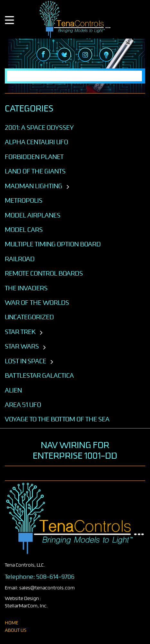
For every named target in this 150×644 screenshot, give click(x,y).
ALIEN (13, 390)
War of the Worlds (37, 303)
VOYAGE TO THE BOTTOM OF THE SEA (57, 419)
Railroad (20, 259)
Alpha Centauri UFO (36, 142)
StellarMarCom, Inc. (26, 606)
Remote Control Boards (44, 273)
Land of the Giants (35, 171)
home (12, 623)
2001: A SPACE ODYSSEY (39, 128)
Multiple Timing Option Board (53, 244)
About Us (16, 630)
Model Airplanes (33, 215)
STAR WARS (22, 346)
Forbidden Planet (34, 157)
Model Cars (24, 230)
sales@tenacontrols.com (47, 588)
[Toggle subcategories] (68, 187)
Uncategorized (29, 317)
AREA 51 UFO (23, 405)
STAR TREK (20, 332)
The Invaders (26, 288)
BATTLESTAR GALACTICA (39, 375)
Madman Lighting (34, 186)
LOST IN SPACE (26, 361)
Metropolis (24, 200)
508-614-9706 (55, 577)
